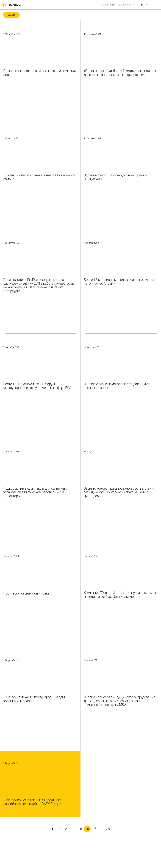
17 (94, 829)
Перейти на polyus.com (116, 5)
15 (80, 829)
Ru (146, 5)
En (142, 5)
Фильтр (11, 15)
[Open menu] (156, 5)
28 (108, 829)
